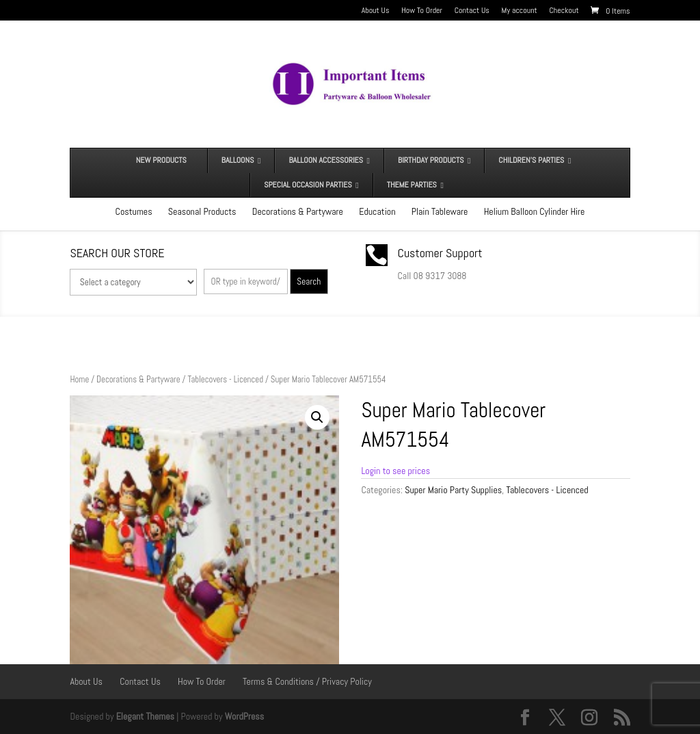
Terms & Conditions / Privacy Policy (307, 681)
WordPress (245, 716)
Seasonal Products (202, 211)
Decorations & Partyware (298, 211)
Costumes (134, 211)
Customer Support (440, 253)
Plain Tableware (440, 211)
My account (520, 11)
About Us (376, 11)
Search (309, 281)
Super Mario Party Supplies (453, 490)
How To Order (422, 11)
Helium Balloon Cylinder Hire (535, 211)
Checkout (564, 11)
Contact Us (472, 11)
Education (377, 211)
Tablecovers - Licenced (225, 379)
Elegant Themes (145, 716)
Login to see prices (395, 471)
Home (79, 379)
